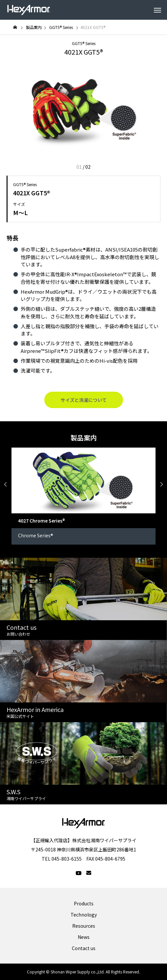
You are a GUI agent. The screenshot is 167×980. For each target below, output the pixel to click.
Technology (84, 915)
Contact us (84, 948)
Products (84, 903)
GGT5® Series (84, 43)
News (84, 937)
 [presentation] (6, 484)
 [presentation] (161, 484)
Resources (84, 926)
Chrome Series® (36, 535)
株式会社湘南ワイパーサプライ (104, 840)
